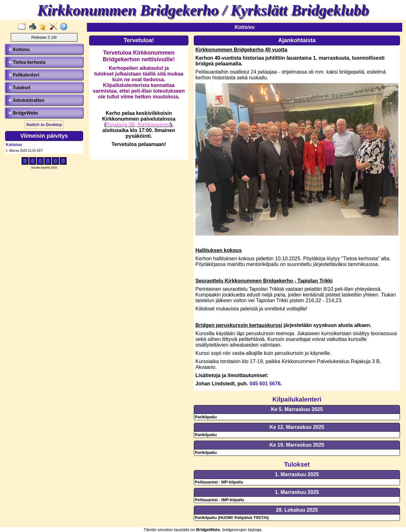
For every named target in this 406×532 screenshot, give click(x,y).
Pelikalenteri (24, 75)
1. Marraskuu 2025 (297, 474)
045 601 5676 (265, 384)
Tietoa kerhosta (27, 62)
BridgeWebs (23, 113)
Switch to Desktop (44, 125)
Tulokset (20, 87)
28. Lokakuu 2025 (297, 510)
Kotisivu (19, 49)
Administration (26, 100)
